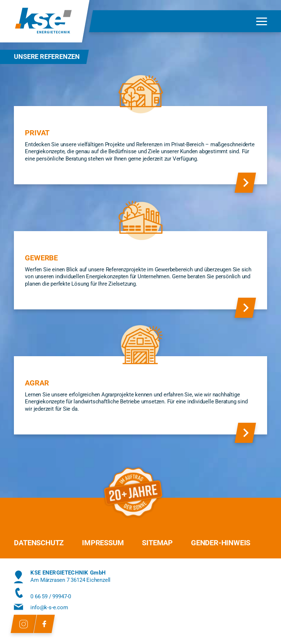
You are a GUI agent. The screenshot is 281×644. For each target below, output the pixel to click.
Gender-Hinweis (221, 543)
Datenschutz (39, 543)
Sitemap (157, 543)
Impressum (103, 543)
